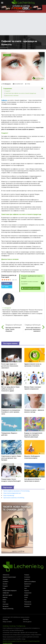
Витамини (6, 606)
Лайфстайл (6, 593)
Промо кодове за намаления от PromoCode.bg (16, 491)
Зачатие (5, 584)
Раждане (5, 586)
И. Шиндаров (7, 84)
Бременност (28, 584)
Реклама (5, 619)
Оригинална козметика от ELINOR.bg (14, 498)
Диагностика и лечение (12, 95)
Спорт (26, 597)
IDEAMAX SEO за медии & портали (12, 641)
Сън (25, 600)
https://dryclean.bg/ (9, 495)
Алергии (5, 597)
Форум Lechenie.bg (8, 609)
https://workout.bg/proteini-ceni (12, 493)
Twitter (5, 287)
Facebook (6, 283)
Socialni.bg (12, 626)
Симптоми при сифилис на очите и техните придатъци (21, 93)
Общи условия (7, 622)
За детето (27, 579)
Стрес (4, 602)
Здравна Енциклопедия (9, 577)
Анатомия (6, 604)
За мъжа (5, 579)
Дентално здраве (7, 595)
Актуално (27, 606)
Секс (26, 588)
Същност (8, 91)
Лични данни (27, 622)
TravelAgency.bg (21, 626)
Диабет (26, 595)
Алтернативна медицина (10, 591)
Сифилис (4, 100)
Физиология (28, 604)
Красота (27, 591)
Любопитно (6, 575)
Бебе (4, 588)
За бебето (6, 582)
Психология (28, 602)
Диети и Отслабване (30, 582)
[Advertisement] (23, 22)
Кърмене (27, 586)
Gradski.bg (6, 626)
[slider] (6, 280)
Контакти (26, 619)
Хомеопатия (28, 593)
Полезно (27, 575)
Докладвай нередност (31, 288)
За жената (27, 577)
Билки (4, 600)
